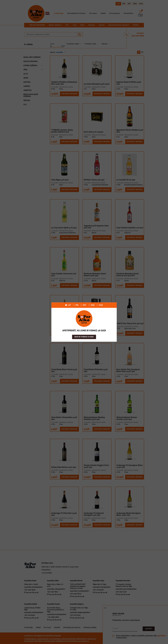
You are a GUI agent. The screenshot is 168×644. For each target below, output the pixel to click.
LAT (68, 305)
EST (83, 305)
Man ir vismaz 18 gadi (84, 337)
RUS (100, 305)
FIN (76, 305)
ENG (91, 305)
